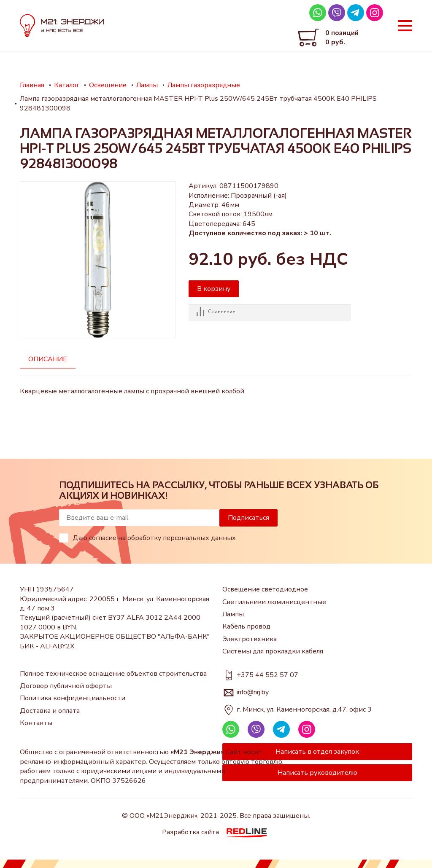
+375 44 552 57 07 (267, 675)
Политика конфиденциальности (73, 698)
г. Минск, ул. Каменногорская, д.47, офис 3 (304, 709)
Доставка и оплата (50, 711)
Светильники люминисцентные (274, 602)
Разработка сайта (216, 832)
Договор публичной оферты (66, 686)
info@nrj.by (253, 692)
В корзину (214, 289)
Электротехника (250, 639)
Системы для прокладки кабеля (273, 651)
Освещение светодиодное (265, 589)
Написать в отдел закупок (317, 752)
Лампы (233, 614)
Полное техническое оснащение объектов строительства (113, 674)
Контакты (36, 723)
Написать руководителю (317, 773)
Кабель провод (246, 626)
